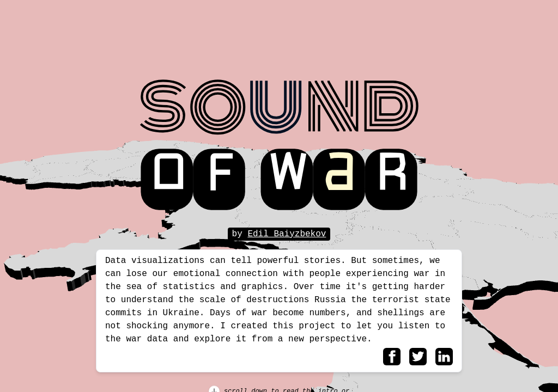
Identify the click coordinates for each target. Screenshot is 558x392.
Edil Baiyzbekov (287, 234)
